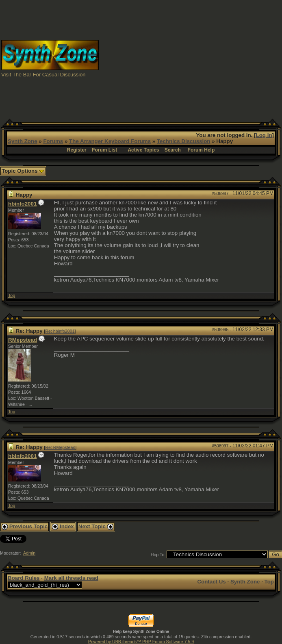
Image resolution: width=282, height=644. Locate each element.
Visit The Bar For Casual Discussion (43, 75)
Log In (264, 135)
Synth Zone (23, 141)
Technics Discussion (184, 141)
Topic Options (23, 171)
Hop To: (158, 555)
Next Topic (96, 526)
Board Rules (24, 578)
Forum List (104, 150)
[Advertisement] (191, 58)
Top (12, 295)
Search (173, 150)
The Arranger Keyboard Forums (110, 141)
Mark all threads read (71, 578)
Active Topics (143, 150)
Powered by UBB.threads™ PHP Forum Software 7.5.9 (141, 642)
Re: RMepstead (60, 447)
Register (77, 150)
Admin (29, 553)
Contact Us (211, 582)
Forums (53, 141)
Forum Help (201, 150)
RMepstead (23, 340)
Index (63, 526)
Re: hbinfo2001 (60, 331)
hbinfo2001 (22, 204)
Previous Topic (25, 526)
